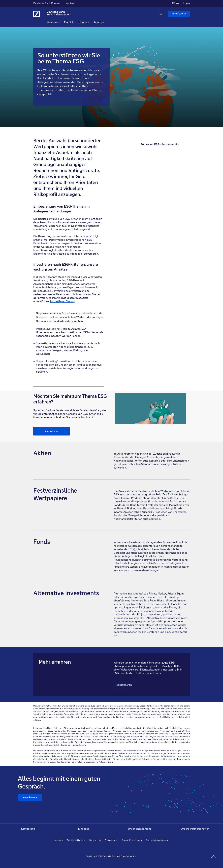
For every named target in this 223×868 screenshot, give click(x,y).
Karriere (71, 4)
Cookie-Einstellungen (132, 840)
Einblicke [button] (76, 22)
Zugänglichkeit (111, 840)
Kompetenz (28, 829)
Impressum (58, 840)
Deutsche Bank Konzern (47, 4)
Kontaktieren (51, 431)
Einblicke (84, 829)
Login (187, 3)
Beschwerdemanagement (157, 840)
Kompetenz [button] (59, 22)
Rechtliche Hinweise (76, 840)
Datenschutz (95, 840)
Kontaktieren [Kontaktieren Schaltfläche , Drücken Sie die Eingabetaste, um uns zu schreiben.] (179, 14)
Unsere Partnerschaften (195, 829)
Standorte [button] (105, 22)
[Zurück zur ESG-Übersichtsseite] (165, 142)
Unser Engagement (139, 829)
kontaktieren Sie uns (62, 301)
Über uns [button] (90, 22)
